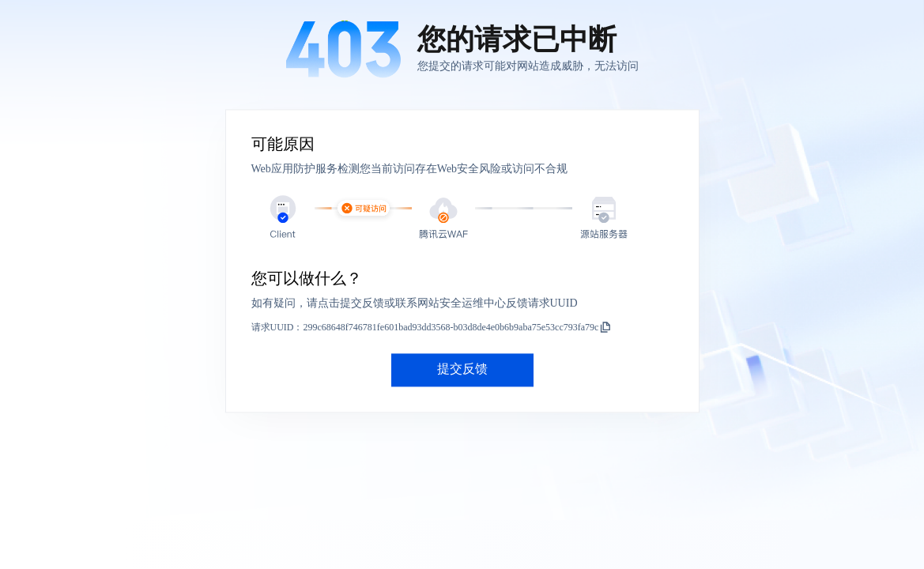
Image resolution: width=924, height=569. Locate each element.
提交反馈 (462, 369)
